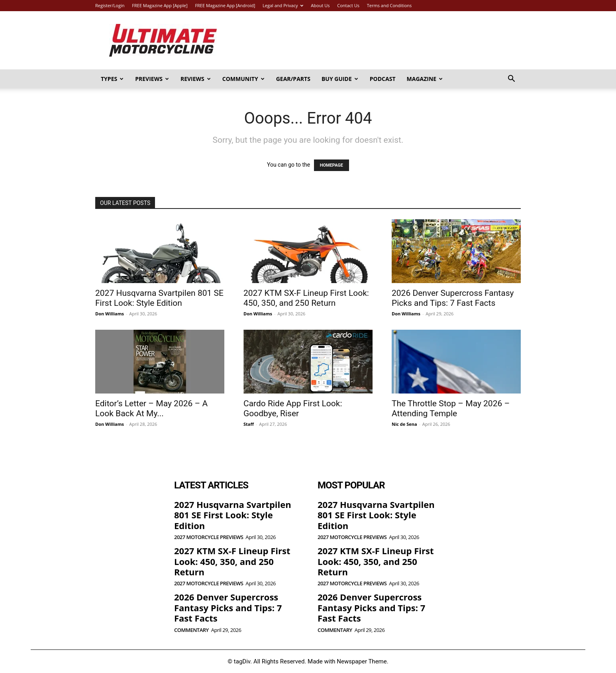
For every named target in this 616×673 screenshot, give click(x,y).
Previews (152, 79)
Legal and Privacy (283, 5)
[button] (511, 80)
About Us (320, 5)
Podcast (383, 79)
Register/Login (110, 5)
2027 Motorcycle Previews (209, 537)
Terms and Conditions (389, 5)
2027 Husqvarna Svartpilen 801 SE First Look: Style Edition (159, 298)
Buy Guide (340, 79)
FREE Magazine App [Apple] (160, 5)
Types (112, 79)
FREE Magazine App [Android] (225, 5)
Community (243, 79)
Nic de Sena (404, 424)
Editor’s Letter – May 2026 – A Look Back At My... (151, 408)
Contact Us (348, 5)
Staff (249, 424)
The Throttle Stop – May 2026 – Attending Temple (451, 408)
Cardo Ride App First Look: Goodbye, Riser (293, 408)
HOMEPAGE (332, 165)
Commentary (191, 630)
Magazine (425, 79)
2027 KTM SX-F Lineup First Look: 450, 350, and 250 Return (306, 298)
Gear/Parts (293, 79)
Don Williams (110, 314)
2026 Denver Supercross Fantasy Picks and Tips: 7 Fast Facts (453, 298)
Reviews (196, 79)
